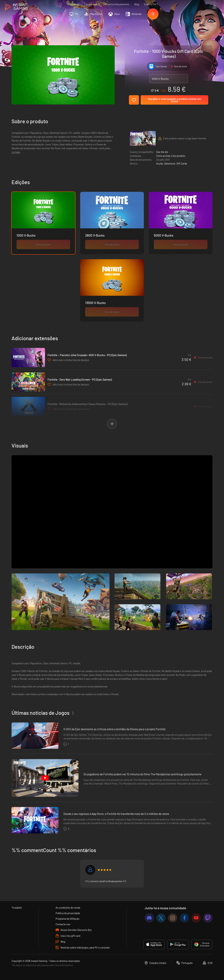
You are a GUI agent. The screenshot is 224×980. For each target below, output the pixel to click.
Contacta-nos (63, 924)
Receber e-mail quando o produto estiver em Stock (175, 100)
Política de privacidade (68, 913)
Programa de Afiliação (67, 919)
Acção (160, 163)
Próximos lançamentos (117, 4)
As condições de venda (68, 908)
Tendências (73, 4)
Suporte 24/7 (151, 4)
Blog (137, 4)
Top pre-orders (92, 4)
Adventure (170, 163)
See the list (162, 152)
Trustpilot (17, 908)
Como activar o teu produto (171, 156)
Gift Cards (182, 163)
